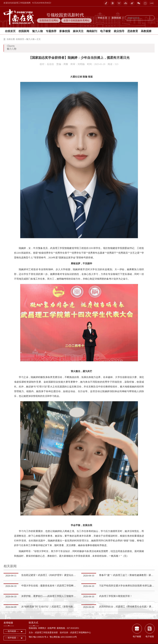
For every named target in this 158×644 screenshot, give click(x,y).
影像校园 (65, 31)
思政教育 (133, 31)
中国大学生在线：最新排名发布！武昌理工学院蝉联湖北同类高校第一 (58, 586)
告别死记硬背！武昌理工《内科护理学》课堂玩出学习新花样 (53, 575)
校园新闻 (24, 31)
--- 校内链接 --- (12, 631)
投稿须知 (33, 628)
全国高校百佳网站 (49, 20)
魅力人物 (37, 31)
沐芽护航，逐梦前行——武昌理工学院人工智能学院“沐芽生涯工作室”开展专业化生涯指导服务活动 (73, 596)
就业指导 (119, 31)
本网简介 (42, 628)
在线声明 (52, 628)
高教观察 (146, 31)
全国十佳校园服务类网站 (76, 20)
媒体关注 (78, 31)
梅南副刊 (92, 31)
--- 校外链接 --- (12, 638)
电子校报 (150, 637)
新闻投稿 (116, 18)
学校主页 (102, 18)
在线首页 (10, 31)
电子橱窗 (105, 31)
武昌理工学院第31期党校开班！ (116, 596)
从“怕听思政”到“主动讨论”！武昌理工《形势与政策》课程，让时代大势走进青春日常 (66, 607)
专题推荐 (51, 31)
